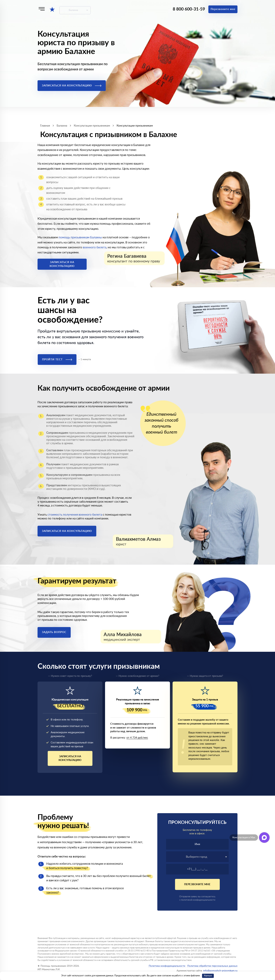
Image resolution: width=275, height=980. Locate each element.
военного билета (95, 247)
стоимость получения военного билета (75, 515)
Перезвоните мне (223, 9)
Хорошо (208, 976)
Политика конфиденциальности (167, 966)
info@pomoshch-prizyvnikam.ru (220, 971)
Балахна (73, 10)
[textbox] (197, 857)
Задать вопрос (54, 632)
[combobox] (197, 857)
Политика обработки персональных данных (212, 966)
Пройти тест (57, 360)
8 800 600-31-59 (189, 9)
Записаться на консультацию (72, 86)
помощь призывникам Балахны (80, 237)
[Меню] (42, 9)
